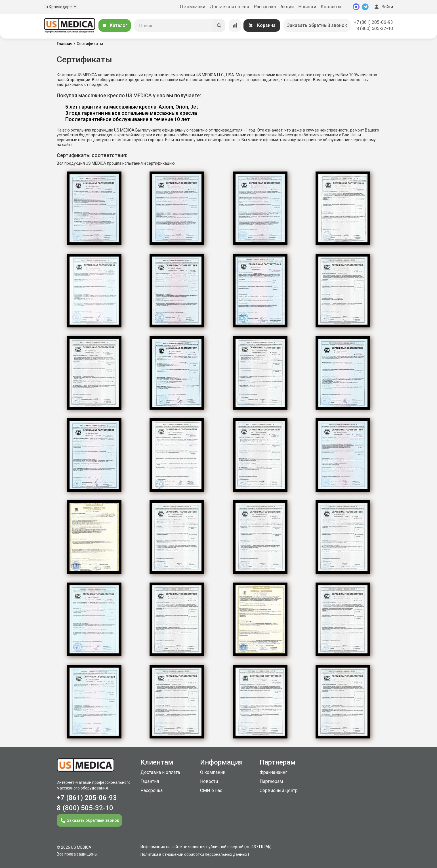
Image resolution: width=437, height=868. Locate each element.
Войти (383, 7)
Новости (307, 7)
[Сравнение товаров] (235, 26)
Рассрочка (265, 7)
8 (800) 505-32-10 (375, 28)
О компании (193, 7)
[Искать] (219, 26)
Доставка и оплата (229, 7)
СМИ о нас (211, 790)
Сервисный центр (279, 790)
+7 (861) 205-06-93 (373, 22)
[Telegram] (365, 7)
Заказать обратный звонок (317, 25)
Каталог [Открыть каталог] (115, 25)
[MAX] (356, 7)
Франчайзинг (273, 772)
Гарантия (150, 781)
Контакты (331, 7)
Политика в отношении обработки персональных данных (194, 854)
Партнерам (271, 781)
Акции (287, 7)
